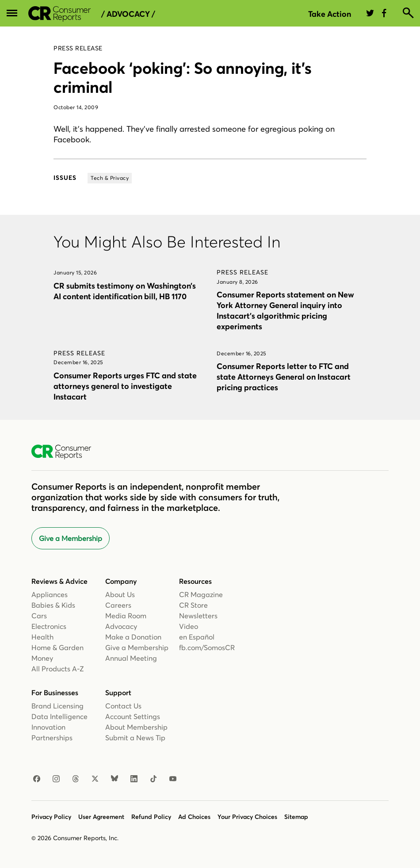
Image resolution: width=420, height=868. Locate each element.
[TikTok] (153, 779)
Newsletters (198, 616)
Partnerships (52, 738)
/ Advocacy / (128, 14)
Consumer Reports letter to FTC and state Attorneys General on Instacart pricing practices (284, 377)
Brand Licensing (57, 706)
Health (42, 637)
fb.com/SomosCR (207, 647)
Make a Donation (133, 637)
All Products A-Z (58, 669)
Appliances (50, 594)
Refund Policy (151, 817)
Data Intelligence (59, 716)
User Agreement (101, 817)
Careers (118, 605)
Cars (39, 616)
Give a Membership (71, 538)
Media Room (126, 616)
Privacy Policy (51, 817)
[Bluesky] (115, 779)
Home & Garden (57, 647)
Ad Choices (194, 817)
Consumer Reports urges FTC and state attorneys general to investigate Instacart (125, 386)
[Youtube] (173, 779)
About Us (120, 594)
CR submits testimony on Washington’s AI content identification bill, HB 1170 (125, 291)
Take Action (330, 14)
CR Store (193, 605)
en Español (197, 637)
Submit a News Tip (135, 738)
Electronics (49, 626)
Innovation (48, 727)
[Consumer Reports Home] (66, 452)
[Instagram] (56, 779)
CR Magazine (201, 594)
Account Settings (133, 716)
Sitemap (296, 817)
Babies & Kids (53, 605)
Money (42, 658)
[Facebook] (37, 779)
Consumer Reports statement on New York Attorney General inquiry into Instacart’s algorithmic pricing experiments (285, 310)
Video (189, 626)
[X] (95, 779)
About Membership (136, 727)
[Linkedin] (134, 779)
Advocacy (121, 626)
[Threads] (76, 779)
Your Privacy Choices (247, 817)
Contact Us (123, 706)
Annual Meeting (131, 658)
